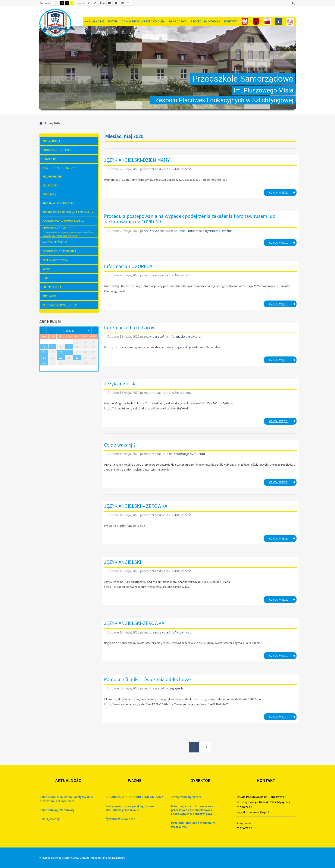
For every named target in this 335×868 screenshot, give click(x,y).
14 (69, 352)
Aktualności (94, 21)
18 (44, 358)
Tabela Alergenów (55, 260)
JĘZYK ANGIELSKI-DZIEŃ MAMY (137, 160)
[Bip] (267, 21)
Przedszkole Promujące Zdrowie (68, 212)
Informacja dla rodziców (130, 328)
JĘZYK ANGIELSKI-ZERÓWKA (134, 623)
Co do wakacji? (120, 445)
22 (77, 358)
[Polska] (245, 21)
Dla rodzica (178, 21)
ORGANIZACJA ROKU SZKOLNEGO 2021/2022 (134, 797)
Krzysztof (157, 231)
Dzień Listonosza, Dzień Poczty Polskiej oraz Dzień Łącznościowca (66, 799)
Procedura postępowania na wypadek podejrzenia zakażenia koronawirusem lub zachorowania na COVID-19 (190, 219)
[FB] (279, 21)
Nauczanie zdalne (55, 242)
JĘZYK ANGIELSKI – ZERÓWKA (136, 506)
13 (61, 352)
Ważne (113, 21)
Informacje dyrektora (204, 231)
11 (44, 352)
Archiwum (49, 296)
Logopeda (176, 688)
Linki (46, 278)
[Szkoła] (290, 21)
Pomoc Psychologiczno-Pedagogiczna (60, 172)
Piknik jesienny (50, 819)
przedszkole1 (160, 169)
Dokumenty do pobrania (59, 251)
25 (44, 363)
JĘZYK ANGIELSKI (123, 562)
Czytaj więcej (283, 193)
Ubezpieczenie (52, 287)
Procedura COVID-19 (205, 21)
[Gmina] (256, 21)
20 (61, 358)
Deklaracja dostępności (60, 305)
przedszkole (159, 454)
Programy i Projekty (57, 150)
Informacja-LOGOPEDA (128, 266)
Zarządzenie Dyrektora (186, 797)
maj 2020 (69, 331)
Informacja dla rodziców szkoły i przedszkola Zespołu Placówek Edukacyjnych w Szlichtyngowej (193, 810)
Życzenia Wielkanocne (120, 819)
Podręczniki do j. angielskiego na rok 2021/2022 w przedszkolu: (130, 808)
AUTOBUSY (51, 194)
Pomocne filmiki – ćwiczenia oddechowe (147, 679)
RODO (46, 269)
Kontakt (231, 21)
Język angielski (120, 383)
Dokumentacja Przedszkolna (143, 21)
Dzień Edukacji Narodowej (57, 810)
